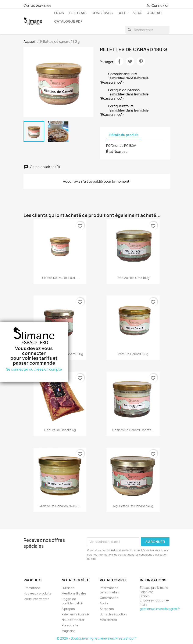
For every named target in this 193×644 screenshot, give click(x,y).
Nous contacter (73, 620)
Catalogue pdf (68, 21)
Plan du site (70, 625)
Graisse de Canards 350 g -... (60, 506)
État (110, 152)
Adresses (107, 609)
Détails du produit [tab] (124, 135)
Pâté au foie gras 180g (133, 278)
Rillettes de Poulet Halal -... (60, 278)
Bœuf (123, 13)
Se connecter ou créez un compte (34, 369)
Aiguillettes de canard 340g (133, 506)
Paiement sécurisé (75, 614)
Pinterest (141, 61)
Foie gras (78, 13)
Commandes (109, 598)
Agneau (154, 13)
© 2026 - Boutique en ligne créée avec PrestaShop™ (96, 638)
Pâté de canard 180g (133, 354)
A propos (68, 609)
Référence (115, 146)
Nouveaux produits (37, 593)
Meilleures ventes (36, 599)
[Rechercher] (147, 30)
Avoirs (104, 603)
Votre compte (113, 580)
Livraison (68, 588)
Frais (59, 13)
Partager (119, 61)
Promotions (32, 588)
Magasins (69, 631)
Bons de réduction (113, 614)
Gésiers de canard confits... (133, 430)
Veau (138, 13)
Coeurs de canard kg (60, 430)
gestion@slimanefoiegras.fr (160, 609)
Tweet (130, 61)
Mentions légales (74, 593)
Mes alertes (108, 620)
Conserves (102, 13)
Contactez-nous (37, 5)
